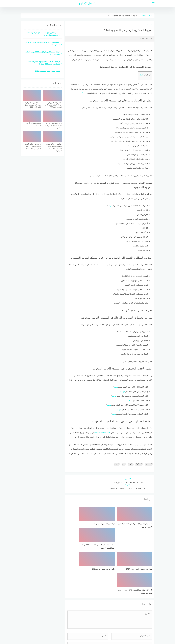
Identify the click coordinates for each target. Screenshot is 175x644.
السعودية (149, 464)
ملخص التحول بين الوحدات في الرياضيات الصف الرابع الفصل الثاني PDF (43, 34)
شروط (130, 464)
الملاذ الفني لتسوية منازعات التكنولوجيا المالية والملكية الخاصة (43, 53)
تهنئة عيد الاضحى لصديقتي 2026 (48, 71)
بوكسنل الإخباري (88, 3)
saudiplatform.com (102, 432)
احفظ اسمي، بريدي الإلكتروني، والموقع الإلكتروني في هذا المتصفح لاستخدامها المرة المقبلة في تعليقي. (117, 605)
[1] (83, 93)
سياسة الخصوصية (93, 631)
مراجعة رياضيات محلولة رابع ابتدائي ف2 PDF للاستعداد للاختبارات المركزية (44, 63)
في (123, 464)
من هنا (110, 206)
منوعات (149, 25)
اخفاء (141, 75)
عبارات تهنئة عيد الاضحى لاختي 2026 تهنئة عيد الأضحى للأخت (42, 44)
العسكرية (139, 464)
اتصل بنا (81, 631)
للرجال (117, 464)
